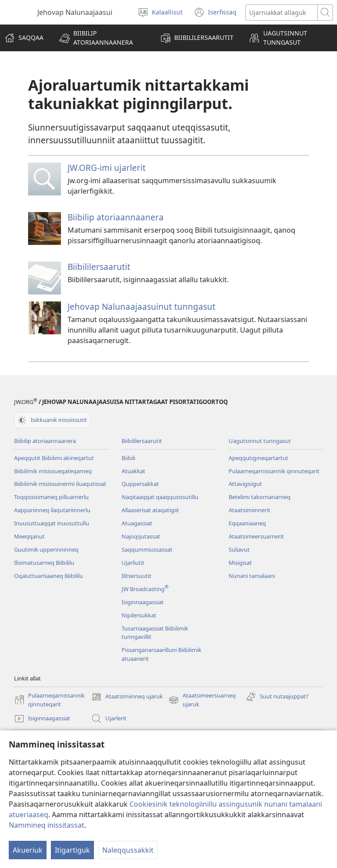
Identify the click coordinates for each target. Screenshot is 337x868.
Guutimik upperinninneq (46, 549)
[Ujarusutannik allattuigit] (281, 12)
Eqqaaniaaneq (247, 523)
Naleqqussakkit (128, 850)
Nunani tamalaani (252, 576)
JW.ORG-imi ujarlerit (107, 168)
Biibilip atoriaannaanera (116, 217)
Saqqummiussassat (147, 549)
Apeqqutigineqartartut (258, 458)
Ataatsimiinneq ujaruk (127, 697)
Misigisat (240, 563)
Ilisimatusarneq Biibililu (44, 563)
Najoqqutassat (141, 536)
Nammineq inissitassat (47, 825)
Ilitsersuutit (136, 576)
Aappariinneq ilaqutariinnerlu (52, 510)
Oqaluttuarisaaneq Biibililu (48, 576)
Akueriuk (28, 850)
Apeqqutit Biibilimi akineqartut (54, 458)
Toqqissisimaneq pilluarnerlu (51, 497)
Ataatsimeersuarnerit (256, 536)
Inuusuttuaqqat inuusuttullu (52, 523)
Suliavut (239, 549)
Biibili (128, 458)
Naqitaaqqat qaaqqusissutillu (160, 497)
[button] (102, 38)
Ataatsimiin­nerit (249, 510)
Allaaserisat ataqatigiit (150, 510)
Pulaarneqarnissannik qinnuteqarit (274, 471)
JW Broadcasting (145, 589)
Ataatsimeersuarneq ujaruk (202, 700)
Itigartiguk (72, 850)
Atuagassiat (137, 523)
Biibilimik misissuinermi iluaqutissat (60, 484)
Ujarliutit (133, 563)
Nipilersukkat (139, 615)
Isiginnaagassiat (143, 602)
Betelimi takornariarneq (260, 497)
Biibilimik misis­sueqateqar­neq (53, 471)
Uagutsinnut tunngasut (260, 441)
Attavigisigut (245, 484)
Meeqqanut (29, 536)
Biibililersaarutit (99, 267)
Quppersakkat (140, 484)
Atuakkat (133, 471)
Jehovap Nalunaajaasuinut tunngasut (142, 306)
